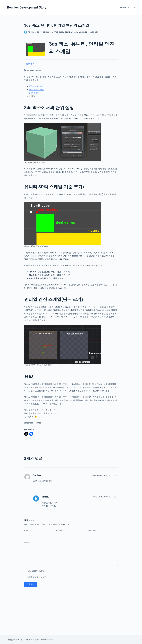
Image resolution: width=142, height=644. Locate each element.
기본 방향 (33, 93)
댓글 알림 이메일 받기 (37, 571)
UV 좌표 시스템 (36, 86)
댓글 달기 (29, 542)
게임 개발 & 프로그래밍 (80, 32)
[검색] (134, 8)
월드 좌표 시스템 (37, 90)
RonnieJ (45, 497)
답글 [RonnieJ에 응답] (115, 497)
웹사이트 (92, 530)
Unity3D (55, 32)
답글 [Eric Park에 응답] (115, 475)
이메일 (60, 530)
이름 (27, 530)
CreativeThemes (46, 640)
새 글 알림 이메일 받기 (37, 577)
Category (125, 7)
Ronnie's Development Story (27, 7)
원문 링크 (30, 64)
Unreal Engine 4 (65, 32)
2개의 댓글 (94, 32)
